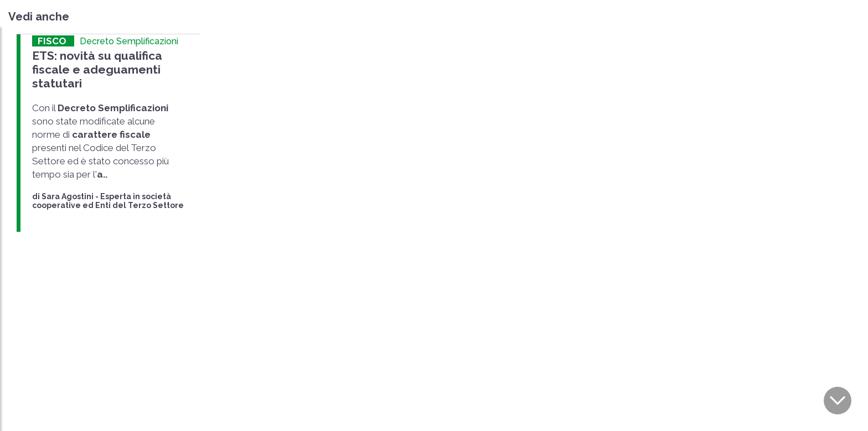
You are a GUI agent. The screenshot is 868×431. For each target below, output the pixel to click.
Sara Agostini (68, 196)
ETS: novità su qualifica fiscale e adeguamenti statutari (97, 69)
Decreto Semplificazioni (129, 41)
